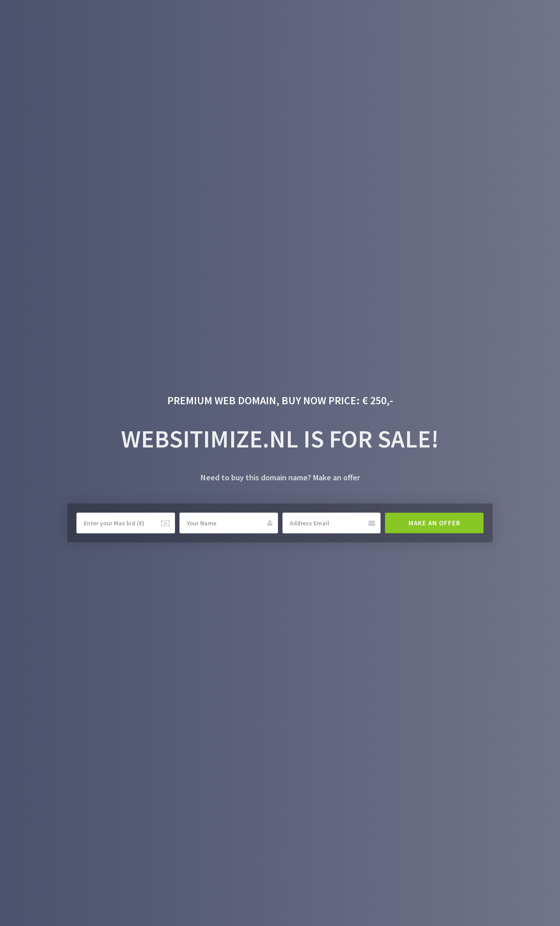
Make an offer (435, 523)
